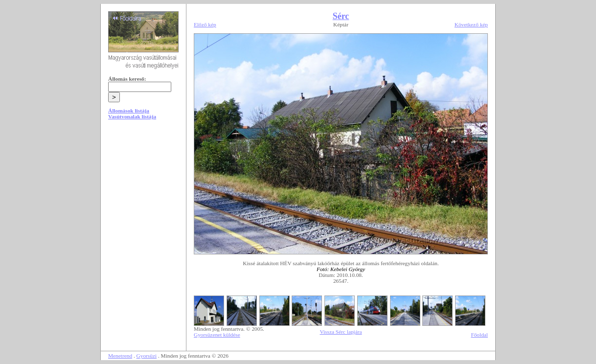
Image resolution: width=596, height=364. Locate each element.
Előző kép (205, 24)
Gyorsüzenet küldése (217, 335)
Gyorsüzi (147, 356)
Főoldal (479, 335)
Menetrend (120, 356)
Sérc (341, 16)
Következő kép (471, 24)
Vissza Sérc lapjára (341, 332)
